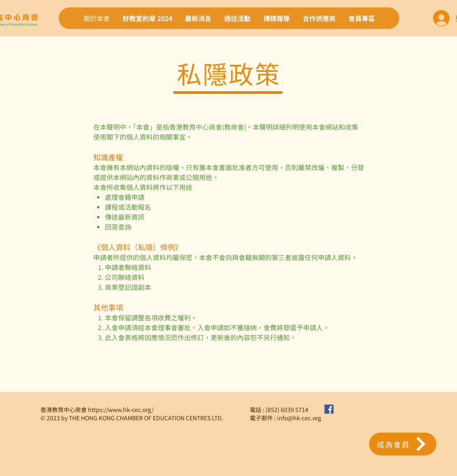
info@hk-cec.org (299, 418)
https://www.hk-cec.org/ (121, 410)
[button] (403, 444)
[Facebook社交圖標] (329, 409)
